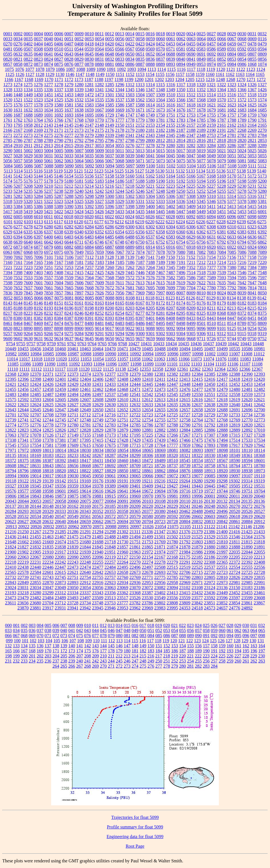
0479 (262, 44)
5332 (150, 201)
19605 (73, 491)
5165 (181, 176)
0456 (201, 44)
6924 (252, 247)
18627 (23, 466)
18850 (123, 471)
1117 (191, 69)
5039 (130, 156)
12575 (11, 400)
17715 (135, 445)
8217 (8, 313)
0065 (211, 39)
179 (119, 651)
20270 (235, 506)
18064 (135, 450)
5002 (28, 151)
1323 (232, 85)
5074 (171, 161)
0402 (28, 44)
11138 (121, 369)
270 (103, 666)
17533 (247, 440)
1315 (161, 85)
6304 (171, 227)
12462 (98, 389)
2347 (191, 135)
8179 (222, 303)
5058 (28, 161)
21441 (23, 537)
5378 (242, 201)
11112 (36, 369)
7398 (18, 273)
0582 (191, 49)
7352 (191, 267)
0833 (120, 59)
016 (135, 625)
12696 (247, 410)
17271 (197, 435)
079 (111, 636)
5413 (232, 206)
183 (151, 651)
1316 (171, 85)
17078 (36, 435)
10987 (73, 354)
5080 (232, 161)
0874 (49, 64)
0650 (130, 54)
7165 (38, 262)
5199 (252, 181)
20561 (85, 516)
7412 (69, 273)
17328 (260, 435)
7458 (150, 273)
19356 (61, 486)
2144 (59, 125)
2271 (8, 135)
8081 (69, 298)
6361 (191, 232)
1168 (29, 79)
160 (230, 646)
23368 (135, 593)
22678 (148, 572)
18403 (73, 461)
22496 (135, 567)
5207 (18, 186)
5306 (171, 196)
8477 (79, 323)
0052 (79, 39)
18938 (247, 471)
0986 (242, 64)
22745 (61, 577)
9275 (69, 334)
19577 (23, 491)
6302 (150, 227)
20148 (48, 506)
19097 (235, 476)
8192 (38, 308)
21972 (148, 552)
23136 (222, 588)
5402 (171, 206)
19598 (48, 491)
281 (191, 666)
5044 (161, 156)
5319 (18, 201)
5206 (8, 186)
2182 (161, 130)
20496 (222, 511)
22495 (123, 567)
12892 (247, 430)
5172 (252, 176)
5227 (211, 186)
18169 (36, 455)
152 (167, 646)
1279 (69, 85)
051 (151, 630)
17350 (36, 440)
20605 (222, 516)
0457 (211, 44)
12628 (85, 405)
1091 (111, 69)
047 (119, 630)
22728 (260, 572)
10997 (185, 354)
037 (40, 630)
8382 (38, 318)
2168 (28, 130)
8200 (110, 308)
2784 (262, 135)
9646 (100, 339)
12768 (222, 420)
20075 (85, 501)
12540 (123, 394)
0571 (170, 49)
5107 (222, 166)
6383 (242, 232)
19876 (85, 496)
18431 (98, 461)
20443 (172, 511)
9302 (161, 334)
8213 (232, 308)
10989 (98, 354)
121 (182, 641)
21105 (185, 527)
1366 (242, 90)
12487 (48, 394)
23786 (147, 603)
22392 (247, 562)
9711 (201, 339)
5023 (232, 151)
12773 (260, 420)
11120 (84, 369)
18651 (61, 466)
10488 (160, 349)
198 (8, 656)
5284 (38, 196)
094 (230, 636)
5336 (181, 201)
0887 (140, 64)
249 (151, 661)
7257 (89, 267)
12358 (157, 369)
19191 (123, 481)
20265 (222, 506)
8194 (59, 308)
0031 (252, 34)
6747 (109, 242)
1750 (161, 115)
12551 (210, 394)
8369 (232, 313)
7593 (222, 278)
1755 (211, 115)
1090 (101, 69)
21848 (110, 547)
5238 (59, 191)
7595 (242, 278)
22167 (160, 557)
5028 (18, 156)
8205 (150, 308)
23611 (11, 603)
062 (238, 630)
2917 (89, 146)
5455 (252, 212)
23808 (172, 603)
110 (96, 641)
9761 (62, 344)
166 (16, 651)
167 (24, 651)
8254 (120, 313)
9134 (242, 328)
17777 (172, 445)
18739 (185, 466)
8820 (8, 328)
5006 (69, 151)
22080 (48, 557)
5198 (242, 181)
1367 (252, 90)
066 (8, 636)
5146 (59, 176)
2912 (38, 146)
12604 (48, 400)
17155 (85, 435)
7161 (18, 262)
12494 (73, 394)
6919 (201, 247)
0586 (211, 49)
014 (119, 625)
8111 (140, 298)
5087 (38, 166)
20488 (197, 511)
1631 (18, 110)
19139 (48, 481)
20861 (235, 522)
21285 (61, 532)
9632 (49, 339)
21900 (11, 552)
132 (8, 646)
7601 (38, 283)
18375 (23, 461)
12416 (209, 379)
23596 (222, 598)
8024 (222, 293)
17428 (123, 440)
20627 (23, 522)
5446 (171, 212)
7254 (79, 267)
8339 (211, 313)
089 (191, 636)
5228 (221, 186)
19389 (110, 486)
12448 (185, 384)
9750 (252, 339)
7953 (110, 293)
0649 (120, 54)
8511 (222, 323)
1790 (252, 120)
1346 (140, 90)
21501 (160, 537)
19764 (260, 491)
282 (198, 666)
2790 (59, 140)
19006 (23, 476)
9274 (59, 334)
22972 (210, 582)
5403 (181, 206)
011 (95, 625)
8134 (232, 298)
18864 (172, 471)
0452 (161, 44)
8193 (49, 308)
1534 (89, 100)
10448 (258, 344)
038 (48, 630)
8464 (18, 323)
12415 (197, 379)
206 (72, 656)
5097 (130, 166)
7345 (171, 267)
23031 (23, 588)
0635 (28, 54)
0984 (232, 64)
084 (151, 636)
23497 (85, 598)
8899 (69, 328)
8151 (59, 303)
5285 (49, 196)
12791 (197, 425)
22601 (48, 572)
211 (111, 656)
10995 (160, 354)
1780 (150, 120)
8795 (252, 323)
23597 (235, 598)
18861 (148, 471)
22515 (172, 567)
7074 (140, 252)
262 (254, 661)
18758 (210, 466)
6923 (242, 247)
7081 (191, 252)
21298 (110, 532)
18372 (11, 461)
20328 (36, 511)
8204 (140, 308)
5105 (201, 166)
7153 (201, 257)
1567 (191, 100)
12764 (197, 420)
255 (198, 661)
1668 (110, 110)
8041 (252, 293)
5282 (18, 196)
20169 (85, 506)
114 (127, 641)
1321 (211, 85)
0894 (181, 64)
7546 (242, 273)
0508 (38, 49)
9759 (51, 344)
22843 (11, 582)
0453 (171, 44)
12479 (222, 389)
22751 (73, 577)
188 (191, 651)
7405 (49, 273)
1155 (160, 74)
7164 (28, 262)
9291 (100, 334)
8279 (150, 313)
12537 (110, 394)
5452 (232, 212)
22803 (197, 577)
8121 (160, 298)
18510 (172, 461)
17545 (11, 445)
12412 (172, 379)
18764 (235, 466)
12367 (257, 369)
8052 (8, 298)
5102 (171, 166)
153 (175, 646)
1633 (38, 110)
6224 (180, 222)
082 (135, 636)
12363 (207, 369)
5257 (232, 191)
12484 (23, 394)
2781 (232, 135)
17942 (260, 445)
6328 (262, 227)
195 (246, 651)
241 (88, 661)
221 (190, 656)
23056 (98, 588)
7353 (201, 267)
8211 (211, 308)
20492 (210, 511)
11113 (48, 369)
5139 (252, 171)
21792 (185, 542)
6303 (161, 227)
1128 (40, 74)
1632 (28, 110)
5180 (69, 181)
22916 (98, 582)
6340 (79, 232)
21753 (148, 542)
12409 (135, 379)
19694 (160, 491)
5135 (211, 171)
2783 (252, 135)
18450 (110, 461)
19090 (222, 476)
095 (238, 636)
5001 (18, 151)
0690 (191, 54)
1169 (39, 79)
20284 (11, 511)
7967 (130, 293)
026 (214, 625)
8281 (161, 313)
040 (64, 630)
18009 (36, 450)
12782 (98, 425)
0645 (89, 54)
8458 (262, 318)
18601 (260, 461)
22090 (73, 557)
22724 (235, 572)
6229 (231, 222)
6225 (191, 222)
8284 (171, 313)
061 (230, 630)
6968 (28, 252)
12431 (98, 384)
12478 (210, 389)
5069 (130, 161)
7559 (69, 278)
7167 (59, 262)
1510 (171, 95)
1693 (69, 115)
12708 (48, 415)
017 (143, 625)
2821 (252, 140)
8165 (120, 303)
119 (166, 641)
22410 (11, 567)
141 (80, 646)
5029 (28, 156)
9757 (31, 344)
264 (56, 666)
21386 (209, 532)
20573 (123, 516)
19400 (123, 486)
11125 (108, 369)
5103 (181, 166)
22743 (48, 577)
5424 (79, 212)
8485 (130, 323)
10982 (11, 354)
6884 (89, 247)
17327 (247, 435)
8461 (8, 323)
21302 (123, 532)
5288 (69, 196)
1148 (90, 74)
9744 (232, 339)
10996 (173, 354)
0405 (49, 44)
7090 (8, 257)
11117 (60, 369)
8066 (38, 298)
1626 (262, 105)
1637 (69, 110)
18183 (48, 455)
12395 (11, 379)
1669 (120, 110)
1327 (262, 85)
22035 (235, 552)
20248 (210, 506)
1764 (38, 120)
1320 (201, 85)
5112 (262, 166)
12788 (172, 425)
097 (254, 636)
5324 (69, 201)
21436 (11, 537)
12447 (172, 384)
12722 (135, 415)
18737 (172, 466)
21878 (185, 547)
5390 (69, 206)
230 (262, 656)
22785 (172, 577)
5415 (252, 206)
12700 (260, 410)
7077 (150, 252)
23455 (247, 593)
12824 (36, 430)
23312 (61, 593)
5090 (69, 166)
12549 (185, 394)
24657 (222, 608)
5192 (181, 181)
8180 (232, 303)
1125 (10, 74)
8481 (100, 323)
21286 (73, 532)
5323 (59, 201)
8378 (8, 318)
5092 (89, 166)
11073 (196, 359)
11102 (184, 364)
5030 (38, 156)
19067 (160, 476)
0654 (161, 54)
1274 (18, 85)
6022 (109, 217)
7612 (130, 283)
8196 (69, 308)
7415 (79, 273)
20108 (160, 501)
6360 (181, 232)
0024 (191, 34)
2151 (130, 125)
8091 (120, 298)
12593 (36, 400)
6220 (150, 222)
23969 (148, 608)
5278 (242, 191)
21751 (135, 542)
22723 (222, 572)
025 (206, 625)
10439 (221, 344)
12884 (185, 430)
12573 (260, 394)
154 (183, 646)
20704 (148, 522)
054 (175, 630)
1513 (201, 95)
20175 (98, 506)
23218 (23, 593)
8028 (232, 293)
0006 (59, 34)
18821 (73, 471)
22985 (247, 582)
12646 (48, 410)
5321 (38, 201)
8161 (79, 303)
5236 (38, 191)
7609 (100, 283)
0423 (140, 44)
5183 (100, 181)
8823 (18, 328)
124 (205, 641)
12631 (123, 405)
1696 (100, 115)
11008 (247, 354)
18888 (197, 471)
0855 (252, 59)
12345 (133, 369)
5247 (150, 191)
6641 (38, 242)
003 (32, 625)
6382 (232, 232)
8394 (120, 318)
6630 (201, 237)
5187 (130, 181)
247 (135, 661)
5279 (252, 191)
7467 (161, 273)
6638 (8, 242)
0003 (28, 34)
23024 (11, 588)
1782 (171, 120)
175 (88, 651)
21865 (148, 547)
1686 (8, 115)
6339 (69, 232)
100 (17, 641)
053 (167, 630)
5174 (8, 181)
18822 (85, 471)
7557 (49, 278)
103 (41, 641)
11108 (257, 364)
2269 (252, 130)
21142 (234, 527)
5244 (120, 191)
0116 (262, 39)
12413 (185, 379)
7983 (150, 293)
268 (88, 666)
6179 (109, 222)
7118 (99, 257)
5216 (109, 186)
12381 (160, 374)
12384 (197, 374)
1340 (89, 90)
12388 (235, 374)
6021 (99, 217)
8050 (262, 293)
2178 (120, 130)
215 (143, 656)
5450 (211, 212)
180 (127, 651)
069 (32, 636)
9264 (28, 334)
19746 (235, 491)
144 (103, 646)
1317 (181, 85)
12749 (98, 420)
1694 (79, 115)
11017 (24, 359)
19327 (11, 486)
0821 (18, 59)
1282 (100, 85)
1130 (60, 74)
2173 (79, 130)
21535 (222, 537)
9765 (102, 344)
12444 (135, 384)
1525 (59, 100)
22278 (160, 562)
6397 (38, 237)
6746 (99, 242)
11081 (233, 359)
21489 (123, 537)
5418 (18, 212)
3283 (201, 146)
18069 (160, 450)
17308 (222, 435)
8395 (130, 318)
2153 (150, 125)
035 (24, 630)
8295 (181, 313)
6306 (191, 227)
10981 (260, 349)
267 (80, 666)
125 (213, 641)
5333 (161, 201)
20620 (260, 516)
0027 (211, 34)
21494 (135, 537)
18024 (73, 450)
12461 (85, 389)
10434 (171, 344)
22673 (135, 572)
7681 (130, 288)
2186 (171, 130)
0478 (252, 44)
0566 (120, 49)
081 (127, 636)
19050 (98, 476)
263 (262, 661)
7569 (120, 278)
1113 (152, 69)
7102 (59, 257)
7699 (171, 288)
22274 (148, 562)
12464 (110, 389)
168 (32, 651)
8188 (18, 308)
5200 (262, 181)
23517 (123, 598)
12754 (148, 420)
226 (230, 656)
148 (135, 646)
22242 (61, 562)
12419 (247, 379)
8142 (262, 298)
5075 (181, 161)
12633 (148, 405)
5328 (110, 201)
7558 (59, 278)
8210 (201, 308)
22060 (11, 557)
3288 (252, 146)
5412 (221, 206)
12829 (98, 430)
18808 (36, 471)
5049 (211, 156)
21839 (73, 547)
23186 (260, 588)
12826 (61, 430)
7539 (222, 273)
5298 (89, 196)
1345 (130, 90)
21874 (172, 547)
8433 (191, 318)
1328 (8, 90)
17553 (23, 445)
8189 (28, 308)
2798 (130, 140)
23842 (197, 603)
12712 (85, 415)
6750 (140, 242)
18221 (61, 455)
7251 (49, 267)
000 (8, 625)
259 (230, 661)
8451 (252, 318)
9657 (140, 339)
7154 (211, 257)
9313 (232, 334)
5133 (191, 171)
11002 (210, 354)
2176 (110, 130)
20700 (135, 522)
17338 (11, 440)
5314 (232, 196)
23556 (172, 598)
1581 (69, 105)
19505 (235, 486)
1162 (230, 74)
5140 (262, 171)
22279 (172, 562)
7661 (49, 288)
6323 (252, 227)
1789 (242, 120)
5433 (120, 212)
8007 (181, 293)
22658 (123, 572)
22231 (36, 562)
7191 (181, 262)
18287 (110, 455)
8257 (130, 313)
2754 (222, 135)
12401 (61, 379)
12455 (11, 389)
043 (88, 630)
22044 (247, 552)
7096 (38, 257)
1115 (171, 69)
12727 (185, 415)
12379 (135, 374)
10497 (210, 349)
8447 (232, 318)
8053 (18, 298)
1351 (191, 90)
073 (64, 636)
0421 (120, 44)
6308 (211, 227)
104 (49, 641)
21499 (148, 537)
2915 (69, 146)
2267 (232, 130)
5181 (79, 181)
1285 (110, 85)
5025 (252, 151)
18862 (160, 471)
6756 (201, 242)
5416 (262, 206)
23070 (135, 588)
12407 (110, 379)
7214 (221, 262)
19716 (185, 491)
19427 (172, 486)
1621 (211, 105)
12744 (48, 420)
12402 (73, 379)
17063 (11, 435)
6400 (49, 237)
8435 (201, 318)
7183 (100, 262)
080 (119, 636)
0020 (181, 34)
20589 (160, 516)
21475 (73, 537)
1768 (79, 120)
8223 (28, 313)
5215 (99, 186)
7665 (69, 288)
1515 (221, 95)
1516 (232, 95)
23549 (160, 598)
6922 (232, 247)
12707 (36, 415)
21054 (161, 527)
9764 (92, 344)
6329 (8, 232)
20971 (98, 527)
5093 (100, 166)
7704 (191, 288)
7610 (110, 283)
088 (183, 636)
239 (72, 661)
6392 (262, 232)
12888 (222, 430)
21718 (110, 542)
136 (40, 646)
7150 (170, 257)
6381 (222, 232)
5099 (140, 166)
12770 (247, 420)
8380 (18, 318)
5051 (232, 156)
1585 (110, 105)
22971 (197, 582)
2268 (242, 130)
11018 (37, 359)
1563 (150, 100)
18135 (11, 455)
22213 (259, 557)
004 (40, 625)
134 (24, 646)
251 (167, 661)
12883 (172, 430)
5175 (18, 181)
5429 (110, 212)
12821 (260, 425)
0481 (8, 49)
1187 (89, 79)
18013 (48, 450)
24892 (247, 608)
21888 (235, 547)
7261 (120, 267)
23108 (197, 588)
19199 (135, 481)
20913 (11, 527)
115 (135, 641)
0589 (221, 49)
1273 (8, 85)
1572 (242, 100)
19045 (85, 476)
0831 (100, 59)
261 (246, 661)
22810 (222, 577)
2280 (100, 135)
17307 (210, 435)
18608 (11, 466)
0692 (211, 54)
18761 (222, 466)
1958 (28, 125)
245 (119, 661)
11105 (221, 364)
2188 (191, 130)
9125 (232, 328)
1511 (181, 95)
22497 (148, 567)
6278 (28, 227)
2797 (120, 140)
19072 (172, 476)
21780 (172, 542)
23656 (23, 603)
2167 (18, 130)
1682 (232, 110)
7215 (232, 262)
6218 (129, 222)
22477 (98, 567)
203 (48, 656)
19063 (123, 476)
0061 (171, 39)
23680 (35, 603)
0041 (59, 39)
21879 (197, 547)
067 (16, 636)
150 (151, 646)
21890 (247, 547)
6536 (140, 237)
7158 (252, 257)
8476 (69, 323)
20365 (135, 511)
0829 (79, 59)
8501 (201, 323)
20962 (74, 527)
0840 (181, 59)
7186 (130, 262)
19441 (185, 486)
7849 (38, 293)
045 (103, 630)
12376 (98, 374)
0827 (59, 59)
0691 (201, 54)
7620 (191, 283)
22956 (160, 582)
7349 (181, 267)
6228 (221, 222)
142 (88, 646)
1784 (191, 120)
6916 (171, 247)
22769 (135, 577)
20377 (148, 511)
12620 (247, 400)
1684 (252, 110)
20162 (73, 506)
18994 (11, 476)
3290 (8, 151)
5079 (222, 161)
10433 (159, 344)
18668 (85, 466)
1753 (191, 115)
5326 (89, 201)
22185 (197, 557)
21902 (23, 552)
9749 (242, 339)
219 (174, 656)
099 (9, 641)
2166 (8, 130)
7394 (8, 273)
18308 (160, 455)
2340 (120, 135)
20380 (160, 511)
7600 (28, 283)
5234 (18, 191)
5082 (252, 161)
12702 (23, 415)
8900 (79, 328)
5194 (201, 181)
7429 (120, 273)
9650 (110, 339)
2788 (38, 140)
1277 (49, 85)
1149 (100, 74)
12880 (135, 430)
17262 (160, 435)
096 (246, 636)
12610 (123, 400)
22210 (247, 557)
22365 (222, 562)
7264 (150, 267)
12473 (160, 389)
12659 (210, 410)
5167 (201, 176)
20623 (11, 522)
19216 (160, 481)
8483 (120, 323)
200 (24, 656)
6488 (130, 237)
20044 (23, 501)
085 (159, 636)
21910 (48, 552)
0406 (59, 44)
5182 (89, 181)
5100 (150, 166)
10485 (148, 349)
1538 (130, 100)
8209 (191, 308)
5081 (242, 161)
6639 (18, 242)
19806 (11, 496)
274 (135, 666)
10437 (209, 344)
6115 (48, 222)
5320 (28, 201)
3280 (170, 146)
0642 (59, 54)
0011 (99, 34)
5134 (201, 171)
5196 (222, 181)
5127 (140, 171)
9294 (120, 334)
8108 (130, 298)
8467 (28, 323)
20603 (210, 516)
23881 (36, 608)
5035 (89, 156)
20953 (61, 527)
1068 (252, 64)
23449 (222, 593)
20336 (73, 511)
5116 (38, 171)
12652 (123, 410)
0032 (262, 34)
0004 (38, 34)
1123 (251, 69)
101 (25, 641)
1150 (110, 74)
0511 (69, 49)
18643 (48, 466)
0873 (38, 64)
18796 (23, 471)
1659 (89, 110)
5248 (161, 191)
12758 (185, 420)
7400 (28, 273)
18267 (98, 455)
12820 (247, 425)
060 (222, 630)
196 (254, 651)
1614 (150, 105)
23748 (98, 603)
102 (33, 641)
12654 (148, 410)
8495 (161, 323)
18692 (110, 466)
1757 (232, 115)
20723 (160, 522)
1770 (100, 120)
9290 (89, 334)
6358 (161, 232)
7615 (160, 283)
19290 (209, 481)
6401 (59, 237)
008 (72, 625)
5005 (59, 151)
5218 (130, 186)
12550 (197, 394)
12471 (135, 389)
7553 (28, 278)
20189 (123, 506)
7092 (18, 257)
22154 (147, 557)
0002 (18, 34)
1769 (89, 120)
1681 (222, 110)
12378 (123, 374)
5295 (79, 196)
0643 (69, 54)
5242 (100, 191)
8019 (211, 293)
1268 (231, 79)
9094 (181, 328)
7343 (161, 267)
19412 (160, 486)
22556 (260, 567)
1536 (110, 100)
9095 (191, 328)
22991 (260, 582)
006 (56, 625)
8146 (38, 303)
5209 (38, 186)
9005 (89, 328)
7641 (232, 283)
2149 (110, 125)
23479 (23, 598)
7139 (130, 257)
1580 (59, 105)
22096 (98, 557)
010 (88, 625)
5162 (150, 176)
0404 (38, 44)
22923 (110, 582)
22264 (123, 562)
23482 (36, 598)
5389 (59, 206)
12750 (110, 420)
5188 (140, 181)
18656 (73, 466)
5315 (242, 196)
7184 (110, 262)
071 (48, 636)
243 (103, 661)
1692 (59, 115)
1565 (171, 100)
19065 (135, 476)
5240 (79, 191)
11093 (87, 364)
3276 (130, 146)
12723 (147, 415)
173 (72, 651)
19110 (259, 476)
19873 (61, 496)
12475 (172, 389)
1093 (131, 69)
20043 (11, 501)
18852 (135, 471)
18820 (61, 471)
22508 (160, 567)
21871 (160, 547)
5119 (58, 171)
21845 (98, 547)
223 (206, 656)
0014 (130, 34)
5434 (130, 212)
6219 (140, 222)
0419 (100, 44)
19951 (123, 496)
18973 (260, 471)
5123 (99, 171)
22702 (172, 572)
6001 (262, 212)
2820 (242, 140)
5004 (49, 151)
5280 (262, 191)
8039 (242, 293)
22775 (160, 577)
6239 (241, 222)
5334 (171, 201)
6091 (181, 217)
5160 (130, 176)
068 (24, 636)
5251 (191, 191)
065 (262, 630)
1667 (100, 110)
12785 (135, 425)
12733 (234, 415)
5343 (191, 201)
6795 (252, 242)
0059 (150, 39)
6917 (181, 247)
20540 (48, 516)
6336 (38, 232)
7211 (191, 262)
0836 (150, 59)
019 (159, 625)
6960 (262, 247)
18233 (73, 455)
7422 (89, 273)
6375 (211, 232)
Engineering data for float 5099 (135, 837)
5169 (222, 176)
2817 (211, 140)
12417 (222, 379)
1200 (139, 79)
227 (238, 656)
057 (198, 630)
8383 (49, 318)
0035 (28, 39)
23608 (260, 598)
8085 (89, 298)
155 (191, 646)
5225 (191, 186)
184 (159, 651)
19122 (23, 481)
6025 (140, 217)
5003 (38, 151)
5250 (181, 191)
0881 (110, 64)
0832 (110, 59)
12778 (48, 425)
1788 (232, 120)
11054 (98, 359)
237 (56, 661)
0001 (8, 34)
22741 (36, 577)
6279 (38, 227)
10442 (234, 344)
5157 (100, 176)
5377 (232, 201)
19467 (222, 486)
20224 (160, 506)
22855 (36, 582)
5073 (161, 161)
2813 (171, 140)
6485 (110, 237)
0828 (69, 59)
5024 (242, 151)
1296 (120, 85)
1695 (89, 115)
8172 (161, 303)
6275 (262, 222)
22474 (85, 567)
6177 (99, 222)
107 (73, 641)
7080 (181, 252)
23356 (110, 593)
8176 (201, 303)
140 (72, 646)
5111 (252, 166)
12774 (11, 425)
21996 (210, 552)
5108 (232, 166)
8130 (221, 298)
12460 (73, 389)
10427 (134, 344)
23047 (48, 588)
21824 (11, 547)
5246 (140, 191)
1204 (180, 79)
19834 (23, 496)
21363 (172, 532)
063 (246, 630)
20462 (185, 511)
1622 (222, 105)
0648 (110, 54)
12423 (23, 384)
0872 (28, 64)
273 (127, 666)
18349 (235, 455)
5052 (242, 156)
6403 (69, 237)
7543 (232, 273)
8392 (100, 318)
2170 (49, 130)
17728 (148, 445)
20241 (185, 506)
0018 (160, 34)
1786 (211, 120)
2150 (120, 125)
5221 (150, 186)
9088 (150, 328)
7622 (201, 283)
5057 (18, 161)
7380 (232, 267)
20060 (73, 501)
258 (222, 661)
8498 (181, 323)
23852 (222, 603)
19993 (185, 496)
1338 (69, 90)
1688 (28, 115)
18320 (172, 455)
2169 (38, 130)
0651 (140, 54)
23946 (110, 608)
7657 (28, 288)
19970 (148, 496)
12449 (197, 384)
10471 (123, 349)
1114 (162, 69)
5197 (232, 181)
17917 (235, 445)
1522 (28, 100)
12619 (234, 400)
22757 (110, 577)
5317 (262, 196)
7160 (8, 262)
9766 (113, 344)
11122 (96, 369)
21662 (23, 542)
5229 (232, 186)
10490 (172, 349)
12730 (222, 415)
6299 (120, 227)
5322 (49, 201)
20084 (110, 501)
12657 (185, 410)
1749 (150, 115)
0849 (201, 59)
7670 (100, 288)
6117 (59, 222)
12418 (234, 379)
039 (56, 630)
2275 (49, 135)
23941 (73, 608)
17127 (61, 435)
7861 (69, 293)
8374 (252, 313)
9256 (262, 328)
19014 (36, 476)
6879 (49, 247)
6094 (211, 217)
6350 (89, 232)
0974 (211, 64)
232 (16, 661)
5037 (110, 156)
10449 (11, 349)
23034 (36, 588)
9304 (181, 334)
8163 (100, 303)
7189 (161, 262)
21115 (197, 527)
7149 (160, 257)
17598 (61, 445)
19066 (148, 476)
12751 (123, 420)
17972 (23, 450)
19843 (36, 496)
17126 (48, 435)
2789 (49, 140)
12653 (135, 410)
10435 (184, 344)
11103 (197, 364)
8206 (161, 308)
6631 (211, 237)
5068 (120, 161)
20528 (11, 516)
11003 (222, 354)
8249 (89, 313)
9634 (59, 339)
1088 (81, 69)
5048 (201, 156)
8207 (171, 308)
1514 (211, 95)
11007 (235, 354)
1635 (59, 110)
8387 (69, 318)
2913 (48, 146)
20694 (123, 522)
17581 (48, 445)
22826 (235, 577)
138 (56, 646)
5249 (171, 191)
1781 (161, 120)
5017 (181, 151)
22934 (123, 582)
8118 (150, 298)
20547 (61, 516)
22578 (23, 572)
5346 (211, 201)
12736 (259, 415)
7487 (171, 273)
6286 (110, 227)
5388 (49, 206)
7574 (140, 278)
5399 (140, 206)
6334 (18, 232)
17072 (23, 435)
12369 (23, 374)
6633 (232, 237)
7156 (232, 257)
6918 (191, 247)
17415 (98, 440)
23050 (73, 588)
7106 (69, 257)
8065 (28, 298)
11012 (259, 354)
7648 (262, 283)
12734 (247, 415)
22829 (247, 577)
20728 (172, 522)
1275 (28, 85)
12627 (73, 405)
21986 (197, 552)
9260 (18, 334)
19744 (222, 491)
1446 (8, 95)
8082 (79, 298)
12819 (235, 425)
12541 (135, 394)
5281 (8, 196)
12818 (222, 425)
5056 (8, 161)
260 (238, 661)
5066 (100, 161)
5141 (8, 176)
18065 (148, 450)
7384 (252, 267)
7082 (201, 252)
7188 (150, 262)
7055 (89, 252)
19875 (73, 496)
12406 (98, 379)
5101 (161, 166)
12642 (260, 405)
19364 (85, 486)
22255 (98, 562)
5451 (222, 212)
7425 (100, 273)
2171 (59, 130)
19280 (197, 481)
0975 (222, 64)
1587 (130, 105)
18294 (123, 455)
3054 (109, 146)
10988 (86, 354)
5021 (221, 151)
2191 (222, 130)
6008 (28, 217)
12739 (11, 420)
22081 (61, 557)
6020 (89, 217)
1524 (49, 100)
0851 (211, 59)
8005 (171, 293)
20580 (148, 516)
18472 (148, 461)
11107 (245, 364)
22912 (85, 582)
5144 (38, 176)
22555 (247, 567)
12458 (48, 389)
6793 (232, 242)
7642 (242, 283)
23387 (148, 593)
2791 (69, 140)
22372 (235, 562)
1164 (250, 74)
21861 (135, 547)
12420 (259, 379)
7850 (49, 293)
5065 (89, 161)
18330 (210, 455)
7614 (150, 283)
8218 (18, 313)
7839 (18, 293)
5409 (191, 206)
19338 (23, 486)
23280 (36, 593)
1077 (30, 69)
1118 (201, 69)
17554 (36, 445)
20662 (98, 522)
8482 (110, 323)
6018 (69, 217)
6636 (252, 237)
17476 (210, 440)
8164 (110, 303)
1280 (79, 85)
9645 (89, 339)
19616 (98, 491)
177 (103, 651)
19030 (73, 476)
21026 (148, 527)
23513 (110, 598)
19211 (147, 481)
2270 (262, 130)
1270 (241, 79)
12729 (209, 415)
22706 (185, 572)
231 (8, 661)
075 (80, 636)
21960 (123, 552)
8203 (130, 308)
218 (167, 656)
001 (16, 625)
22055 (260, 552)
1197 (109, 79)
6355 (130, 232)
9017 (110, 328)
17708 (123, 445)
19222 (172, 481)
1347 (150, 90)
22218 (11, 562)
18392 (61, 461)
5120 (68, 171)
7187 (140, 262)
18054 (123, 450)
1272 (261, 79)
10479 (135, 349)
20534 (36, 516)
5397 (120, 206)
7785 (222, 288)
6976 (69, 252)
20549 (73, 516)
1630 (8, 110)
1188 (99, 79)
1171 (59, 79)
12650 (98, 410)
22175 (185, 557)
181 (135, 651)
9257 (8, 334)
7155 (221, 257)
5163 (161, 176)
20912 (260, 522)
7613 (140, 283)
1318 (191, 85)
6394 (18, 237)
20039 (247, 496)
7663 (59, 288)
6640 (28, 242)
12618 (222, 400)
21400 (222, 532)
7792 (232, 288)
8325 (201, 313)
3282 (191, 146)
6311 (242, 227)
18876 (185, 471)
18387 (48, 461)
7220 (262, 262)
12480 (235, 389)
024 (198, 625)
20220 (148, 506)
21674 (61, 542)
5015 (160, 151)
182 (143, 651)
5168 (211, 176)
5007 (79, 151)
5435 (140, 212)
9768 (123, 344)
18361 (247, 455)
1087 (70, 69)
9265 (38, 334)
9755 (21, 344)
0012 (109, 34)
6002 (8, 217)
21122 (210, 527)
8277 (140, 313)
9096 (201, 328)
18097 (210, 450)
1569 (211, 100)
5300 (110, 196)
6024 (130, 217)
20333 (61, 511)
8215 (252, 308)
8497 (171, 323)
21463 (48, 537)
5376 (222, 201)
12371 (48, 374)
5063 (69, 161)
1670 (130, 110)
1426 (262, 90)
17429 (135, 440)
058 (206, 630)
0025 (201, 34)
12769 (235, 420)
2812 (161, 140)
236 (48, 661)
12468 (123, 389)
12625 (48, 405)
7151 (181, 257)
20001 (210, 496)
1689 (38, 115)
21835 (48, 547)
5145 (49, 176)
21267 (36, 532)
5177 (38, 181)
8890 (28, 328)
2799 (140, 140)
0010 (89, 34)
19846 (48, 496)
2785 (8, 140)
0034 (18, 39)
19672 (148, 491)
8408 (171, 318)
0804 (232, 54)
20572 (110, 516)
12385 (210, 374)
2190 (211, 130)
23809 (185, 603)
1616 (171, 105)
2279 (89, 135)
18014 (61, 450)
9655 (130, 339)
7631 (211, 283)
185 (167, 651)
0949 (191, 64)
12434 (123, 384)
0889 (161, 64)
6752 (160, 242)
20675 (110, 522)
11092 (74, 364)
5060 (38, 161)
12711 (73, 415)
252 (175, 661)
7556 (38, 278)
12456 (23, 389)
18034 (98, 450)
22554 (235, 567)
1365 (232, 90)
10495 (197, 349)
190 (206, 651)
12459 (61, 389)
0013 (120, 34)
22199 (222, 557)
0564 (99, 49)
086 (167, 636)
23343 (98, 593)
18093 (197, 450)
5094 (110, 166)
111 (104, 641)
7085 (232, 252)
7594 (232, 278)
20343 (85, 511)
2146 (79, 125)
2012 (38, 125)
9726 (211, 339)
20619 (247, 516)
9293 (110, 334)
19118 (11, 481)
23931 (61, 608)
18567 (222, 461)
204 (56, 656)
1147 (80, 74)
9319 (262, 334)
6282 (69, 227)
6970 (38, 252)
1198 (119, 79)
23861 (247, 603)
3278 (150, 146)
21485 (98, 537)
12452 (235, 384)
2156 (181, 125)
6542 (161, 237)
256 (206, 661)
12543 (160, 394)
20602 (197, 516)
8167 (140, 303)
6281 (59, 227)
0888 (150, 64)
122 (189, 641)
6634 (242, 237)
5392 (89, 206)
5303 (140, 196)
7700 (181, 288)
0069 (252, 39)
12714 (98, 415)
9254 (252, 328)
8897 (49, 328)
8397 (140, 318)
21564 (247, 537)
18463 (135, 461)
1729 (110, 115)
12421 (11, 384)
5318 (8, 201)
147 (127, 646)
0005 (49, 34)
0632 (18, 54)
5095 (120, 166)
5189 (150, 181)
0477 (242, 44)
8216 (262, 308)
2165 (262, 125)
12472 (148, 389)
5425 (89, 212)
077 (96, 636)
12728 (197, 415)
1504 (140, 95)
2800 (150, 140)
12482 (260, 389)
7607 (89, 283)
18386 (36, 461)
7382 (242, 267)
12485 (36, 394)
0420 (110, 44)
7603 (49, 283)
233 (24, 661)
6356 (140, 232)
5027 (8, 156)
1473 (100, 95)
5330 (130, 201)
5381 (262, 201)
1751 (171, 115)
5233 (8, 191)
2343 (150, 135)
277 (159, 666)
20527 (260, 511)
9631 (38, 339)
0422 (130, 44)
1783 (181, 120)
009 (80, 625)
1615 (161, 105)
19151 (73, 481)
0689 (181, 54)
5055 (262, 156)
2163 (242, 125)
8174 (181, 303)
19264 (185, 481)
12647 (61, 410)
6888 (120, 247)
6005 (18, 217)
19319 (259, 481)
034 (16, 630)
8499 (191, 323)
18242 (85, 455)
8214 (242, 308)
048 (127, 630)
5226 (201, 186)
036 (32, 630)
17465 (172, 440)
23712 (60, 603)
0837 (161, 59)
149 (143, 646)
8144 (18, 303)
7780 (211, 288)
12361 (182, 369)
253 (183, 661)
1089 (91, 69)
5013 (140, 151)
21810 (222, 542)
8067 (49, 298)
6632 (222, 237)
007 (64, 625)
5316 (252, 196)
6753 (170, 242)
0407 (69, 44)
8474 (59, 323)
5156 (89, 176)
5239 (69, 191)
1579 (49, 105)
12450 (210, 384)
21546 (235, 537)
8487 (150, 323)
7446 (140, 273)
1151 (120, 74)
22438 (23, 567)
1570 (222, 100)
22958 (172, 582)
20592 (172, 516)
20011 (235, 496)
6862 (262, 242)
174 (80, 651)
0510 (59, 49)
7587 (201, 278)
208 (88, 656)
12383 (185, 374)
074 (72, 636)
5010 (110, 151)
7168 (69, 262)
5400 (150, 206)
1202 (159, 79)
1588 (140, 105)
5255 (222, 191)
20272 (247, 506)
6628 (181, 237)
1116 (181, 69)
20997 (136, 527)
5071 (140, 161)
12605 (61, 400)
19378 (98, 486)
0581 (181, 49)
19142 (61, 481)
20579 (135, 516)
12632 (135, 405)
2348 (201, 135)
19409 (148, 486)
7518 (201, 273)
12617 (209, 400)
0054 (100, 39)
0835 (140, 59)
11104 (209, 364)
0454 (181, 44)
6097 (242, 217)
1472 (89, 95)
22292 (197, 562)
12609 (110, 400)
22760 (123, 577)
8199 (100, 308)
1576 (18, 105)
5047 (191, 156)
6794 (242, 242)
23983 (160, 608)
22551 (222, 567)
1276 (38, 85)
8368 (222, 313)
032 (262, 625)
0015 (140, 34)
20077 (98, 501)
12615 (185, 400)
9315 (242, 334)
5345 (201, 201)
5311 (222, 196)
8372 (242, 313)
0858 (18, 64)
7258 (100, 267)
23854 (234, 603)
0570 (160, 49)
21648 (11, 542)
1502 (120, 95)
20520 (235, 511)
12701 (11, 415)
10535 (235, 349)
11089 (37, 364)
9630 (28, 339)
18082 (185, 450)
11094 (99, 364)
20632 (48, 522)
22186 (209, 557)
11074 (209, 359)
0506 (18, 49)
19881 (98, 496)
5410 (201, 206)
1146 (70, 74)
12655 (160, 410)
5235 (28, 191)
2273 (28, 135)
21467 (61, 537)
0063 (191, 39)
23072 (148, 588)
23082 (160, 588)
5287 (59, 196)
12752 (135, 420)
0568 (140, 49)
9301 (150, 334)
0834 (130, 59)
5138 (241, 171)
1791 (262, 120)
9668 (191, 339)
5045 (171, 156)
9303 (171, 334)
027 (222, 625)
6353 (110, 232)
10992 (135, 354)
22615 (61, 572)
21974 (160, 552)
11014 (12, 359)
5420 (38, 212)
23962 (135, 608)
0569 (150, 49)
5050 (222, 156)
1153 (140, 74)
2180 (140, 130)
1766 (59, 120)
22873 (61, 582)
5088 (49, 166)
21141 (222, 527)
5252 (201, 191)
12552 (222, 394)
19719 (197, 491)
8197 (79, 308)
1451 (49, 95)
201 (32, 656)
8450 (242, 318)
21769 (160, 542)
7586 (191, 278)
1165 (260, 74)
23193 (11, 593)
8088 (110, 298)
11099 (148, 364)
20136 (259, 501)
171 (56, 651)
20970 (86, 527)
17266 (172, 435)
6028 (170, 217)
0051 (69, 39)
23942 (85, 608)
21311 (135, 532)
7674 (120, 288)
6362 (201, 232)
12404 (85, 379)
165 (8, 651)
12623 (23, 405)
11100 (160, 364)
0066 (222, 39)
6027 (160, 217)
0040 (49, 39)
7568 (110, 278)
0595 (8, 54)
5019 (201, 151)
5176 (28, 181)
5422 (59, 212)
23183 (247, 588)
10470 (110, 349)
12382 (172, 374)
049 (135, 630)
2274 (38, 135)
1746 (120, 115)
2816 (201, 140)
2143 (49, 125)
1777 (120, 120)
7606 (79, 283)
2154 (161, 125)
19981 (172, 496)
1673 (161, 110)
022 (182, 625)
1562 (140, 100)
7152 (191, 257)
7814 (252, 288)
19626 (110, 491)
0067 (232, 39)
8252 (100, 313)
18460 (123, 461)
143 (96, 646)
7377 (211, 267)
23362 (123, 593)
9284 (79, 334)
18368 (260, 455)
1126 (20, 74)
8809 (262, 323)
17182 (123, 435)
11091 (62, 364)
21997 (222, 552)
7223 (28, 267)
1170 (49, 79)
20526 (247, 511)
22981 (235, 582)
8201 (120, 308)
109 (88, 641)
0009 (79, 34)
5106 (211, 166)
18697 (123, 466)
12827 (73, 430)
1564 (161, 100)
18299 (135, 455)
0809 (262, 54)
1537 (120, 100)
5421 (49, 212)
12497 (98, 394)
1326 (252, 85)
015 (127, 625)
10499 (222, 349)
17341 (23, 440)
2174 (89, 130)
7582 (171, 278)
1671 (140, 110)
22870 (48, 582)
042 (80, 630)
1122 (241, 69)
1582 (79, 105)
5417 (8, 212)
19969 (135, 496)
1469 (79, 95)
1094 (142, 69)
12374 (85, 374)
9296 (130, 334)
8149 (49, 303)
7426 (110, 273)
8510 (211, 323)
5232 (262, 186)
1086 (60, 69)
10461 (73, 349)
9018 (120, 328)
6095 (221, 217)
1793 (8, 125)
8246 (79, 313)
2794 (89, 140)
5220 (140, 186)
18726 (160, 466)
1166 (9, 79)
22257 (110, 562)
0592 (242, 49)
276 (151, 666)
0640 (38, 54)
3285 (221, 146)
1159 (200, 74)
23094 (172, 588)
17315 (235, 435)
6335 (28, 232)
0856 (262, 59)
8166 (130, 303)
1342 (110, 90)
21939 (85, 552)
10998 (198, 354)
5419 (28, 212)
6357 (150, 232)
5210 (49, 186)
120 (174, 641)
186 (175, 651)
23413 (172, 593)
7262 (130, 267)
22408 (260, 562)
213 (127, 656)
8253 (110, 313)
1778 (130, 120)
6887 (110, 247)
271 (111, 666)
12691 (235, 410)
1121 (231, 69)
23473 (11, 598)
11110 (13, 369)
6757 (211, 242)
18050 (110, 450)
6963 (8, 252)
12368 (11, 374)
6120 (79, 222)
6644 (69, 242)
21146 (246, 527)
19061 (110, 476)
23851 (209, 603)
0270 (8, 44)
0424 (150, 44)
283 (206, 666)
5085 (18, 166)
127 (229, 641)
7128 (109, 257)
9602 (18, 339)
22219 (23, 562)
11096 (111, 364)
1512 (191, 95)
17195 (135, 435)
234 (32, 661)
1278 (59, 85)
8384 (59, 318)
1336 (49, 90)
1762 (18, 120)
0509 (49, 49)
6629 (191, 237)
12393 (260, 374)
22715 (197, 572)
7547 (252, 273)
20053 (36, 501)
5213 (79, 186)
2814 (181, 140)
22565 (11, 572)
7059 (100, 252)
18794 (11, 471)
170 (48, 651)
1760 (262, 115)
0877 (79, 64)
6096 (232, 217)
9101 (222, 328)
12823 (23, 430)
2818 (222, 140)
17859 (185, 445)
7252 (59, 267)
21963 (135, 552)
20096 (135, 501)
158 (214, 646)
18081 (172, 450)
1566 (181, 100)
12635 (172, 405)
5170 (232, 176)
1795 (18, 125)
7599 (18, 283)
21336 (147, 532)
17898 (222, 445)
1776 (110, 120)
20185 (110, 506)
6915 (161, 247)
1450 (38, 95)
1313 (140, 85)
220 (182, 656)
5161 (140, 176)
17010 (260, 430)
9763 (82, 344)
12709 (61, 415)
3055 (120, 146)
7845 (28, 293)
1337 (59, 90)
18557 (210, 461)
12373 (73, 374)
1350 (181, 90)
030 (246, 625)
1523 (38, 100)
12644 (23, 410)
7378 (222, 267)
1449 (28, 95)
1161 (220, 74)
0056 (120, 39)
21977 (172, 552)
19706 (172, 491)
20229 (172, 506)
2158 (201, 125)
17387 (73, 440)
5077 (201, 161)
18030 (85, 450)
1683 (242, 110)
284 (214, 666)
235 (40, 661)
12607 (85, 400)
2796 (110, 140)
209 (96, 656)
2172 (69, 130)
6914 (150, 247)
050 (143, 630)
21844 (85, 547)
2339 (110, 135)
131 (261, 641)
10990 (111, 354)
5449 (201, 212)
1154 (150, 74)
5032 (59, 156)
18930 (235, 471)
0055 (110, 39)
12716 (110, 415)
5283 (28, 196)
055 (183, 630)
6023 (120, 217)
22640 (85, 572)
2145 (69, 125)
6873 (18, 247)
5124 (109, 171)
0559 (89, 49)
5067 (110, 161)
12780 (73, 425)
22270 (135, 562)
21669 (48, 542)
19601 (61, 491)
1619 (201, 105)
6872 (8, 247)
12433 (110, 384)
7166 (49, 262)
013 (111, 625)
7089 (262, 252)
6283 (79, 227)
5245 (130, 191)
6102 (18, 222)
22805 (210, 577)
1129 (50, 74)
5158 (110, 176)
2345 (171, 135)
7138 (120, 257)
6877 (38, 247)
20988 (111, 527)
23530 (148, 598)
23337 (85, 593)
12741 (23, 420)
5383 (8, 206)
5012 (130, 151)
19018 (61, 476)
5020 (211, 151)
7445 (130, 273)
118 (158, 641)
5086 (28, 166)
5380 (252, 201)
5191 (171, 181)
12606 (73, 400)
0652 (150, 54)
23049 (61, 588)
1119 (211, 69)
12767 (210, 420)
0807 (252, 54)
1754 (201, 115)
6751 (150, 242)
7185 (120, 262)
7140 (140, 257)
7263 (140, 267)
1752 (181, 115)
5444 (150, 212)
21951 (110, 552)
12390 (247, 374)
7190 (171, 262)
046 (111, 630)
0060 (161, 39)
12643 (11, 410)
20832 (197, 522)
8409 (181, 318)
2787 (28, 140)
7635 (221, 283)
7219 (252, 262)
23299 (48, 593)
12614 (172, 400)
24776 (235, 608)
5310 (211, 196)
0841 (191, 59)
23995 (172, 608)
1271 (251, 79)
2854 (8, 146)
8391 (89, 318)
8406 (161, 318)
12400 (48, 379)
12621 (259, 400)
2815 (191, 140)
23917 (48, 608)
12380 (148, 374)
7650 (8, 288)
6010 (38, 217)
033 (8, 630)
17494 (222, 440)
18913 (210, 471)
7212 (201, 262)
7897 (79, 293)
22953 (148, 582)
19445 (210, 486)
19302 (234, 481)
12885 (197, 430)
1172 (69, 79)
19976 (160, 496)
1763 (28, 120)
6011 (48, 217)
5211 (59, 186)
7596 (252, 278)
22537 (210, 567)
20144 (36, 506)
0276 (18, 44)
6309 (222, 227)
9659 (150, 339)
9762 (72, 344)
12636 (185, 405)
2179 (130, 130)
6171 (89, 222)
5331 (140, 201)
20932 (49, 527)
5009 (100, 151)
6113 (39, 222)
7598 (8, 283)
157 (206, 646)
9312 (221, 334)
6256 (252, 222)
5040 (140, 156)
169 (40, 651)
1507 (150, 95)
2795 (100, 140)
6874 (28, 247)
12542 (148, 394)
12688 (222, 410)
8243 (69, 313)
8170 (150, 303)
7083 (211, 252)
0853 (232, 59)
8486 (140, 323)
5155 (79, 176)
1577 (28, 105)
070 (40, 636)
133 (16, 646)
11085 (13, 364)
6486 (120, 237)
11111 (25, 369)
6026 (150, 217)
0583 (201, 49)
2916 (79, 146)
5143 (28, 176)
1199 (129, 79)
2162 (232, 125)
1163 (240, 74)
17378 (48, 440)
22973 (222, 582)
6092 (191, 217)
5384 (18, 206)
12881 (148, 430)
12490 (61, 394)
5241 (89, 191)
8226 (38, 313)
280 (183, 666)
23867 (259, 603)
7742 (201, 288)
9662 (171, 339)
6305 (181, 227)
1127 (30, 74)
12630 (110, 405)
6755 (191, 242)
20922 (24, 527)
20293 (23, 511)
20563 (98, 516)
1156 (170, 74)
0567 (130, 49)
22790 (185, 577)
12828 (85, 430)
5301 (120, 196)
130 (253, 641)
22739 (23, 577)
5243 (110, 191)
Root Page (135, 846)
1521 (18, 100)
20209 (135, 506)
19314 (247, 481)
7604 (59, 283)
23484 (48, 598)
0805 (242, 54)
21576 (260, 537)
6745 (89, 242)
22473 (73, 567)
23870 (23, 608)
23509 (98, 598)
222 (198, 656)
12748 (85, 420)
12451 (222, 384)
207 (80, 656)
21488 (110, 537)
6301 (140, 227)
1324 (242, 85)
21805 (210, 542)
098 (262, 636)
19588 (36, 491)
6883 (79, 247)
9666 (181, 339)
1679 (211, 110)
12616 (197, 400)
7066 (110, 252)
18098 (222, 450)
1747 (130, 115)
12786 (148, 425)
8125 (181, 298)
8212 (221, 308)
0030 (242, 34)
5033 (69, 156)
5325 (79, 201)
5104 (191, 166)
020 (167, 625)
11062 (147, 359)
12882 (160, 430)
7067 (120, 252)
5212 (69, 186)
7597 (262, 278)
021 (174, 625)
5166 (191, 176)
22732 (11, 577)
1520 (8, 100)
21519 (185, 537)
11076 (221, 359)
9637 (69, 339)
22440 (36, 567)
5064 (79, 161)
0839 (171, 59)
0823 (38, 59)
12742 (36, 420)
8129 (211, 298)
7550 (8, 278)
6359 (171, 232)
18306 (148, 455)
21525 (197, 537)
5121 (79, 171)
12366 (245, 369)
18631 (36, 466)
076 (88, 636)
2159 (211, 125)
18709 (135, 466)
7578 (161, 278)
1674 (171, 110)
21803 (197, 542)
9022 (130, 328)
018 (151, 625)
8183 (252, 303)
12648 (73, 410)
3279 (160, 146)
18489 (160, 461)
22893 (73, 582)
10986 (61, 354)
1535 (100, 100)
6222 (160, 222)
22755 (98, 577)
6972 (49, 252)
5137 (231, 171)
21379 (197, 532)
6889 (130, 247)
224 (214, 656)
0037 (38, 39)
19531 (260, 486)
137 (48, 646)
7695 (150, 288)
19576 (11, 491)
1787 (222, 120)
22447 (61, 567)
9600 (8, 339)
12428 (61, 384)
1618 (191, 105)
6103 (29, 222)
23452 (235, 593)
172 (64, 651)
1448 (18, 95)
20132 (222, 501)
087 (175, 636)
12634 (160, 405)
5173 (262, 176)
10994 (148, 354)
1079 (50, 69)
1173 (79, 79)
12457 (36, 389)
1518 (252, 95)
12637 (197, 405)
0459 (232, 44)
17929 (247, 445)
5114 (18, 171)
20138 (23, 506)
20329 (48, 511)
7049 (79, 252)
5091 (79, 166)
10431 (146, 344)
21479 (85, 537)
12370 (36, 374)
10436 (196, 344)
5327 (100, 201)
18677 (98, 466)
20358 (123, 511)
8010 (201, 293)
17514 (235, 440)
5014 (150, 151)
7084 (222, 252)
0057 (130, 39)
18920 (222, 471)
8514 (232, 323)
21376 (185, 532)
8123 (170, 298)
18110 (247, 450)
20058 (61, 501)
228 (246, 656)
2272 (18, 135)
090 (198, 636)
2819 (232, 140)
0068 (242, 39)
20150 (61, 506)
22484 (110, 567)
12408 (123, 379)
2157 (191, 125)
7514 (191, 273)
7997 (161, 293)
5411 (211, 206)
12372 (61, 374)
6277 (18, 227)
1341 (100, 90)
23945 (98, 608)
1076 (20, 69)
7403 (38, 273)
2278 (79, 135)
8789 (242, 323)
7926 (100, 293)
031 (254, 625)
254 (191, 661)
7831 (262, 288)
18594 (247, 461)
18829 (110, 471)
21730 (123, 542)
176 (96, 651)
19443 (197, 486)
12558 (235, 394)
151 (159, 646)
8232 (49, 313)
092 (214, 636)
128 (237, 641)
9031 (140, 328)
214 (135, 656)
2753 (211, 135)
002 (24, 625)
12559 (247, 394)
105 (57, 641)
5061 (49, 161)
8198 (89, 308)
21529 (210, 537)
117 (150, 641)
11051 (74, 359)
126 (221, 641)
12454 (260, 384)
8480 (89, 323)
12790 (185, 425)
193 (230, 651)
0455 (191, 44)
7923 (89, 293)
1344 (120, 90)
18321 (185, 455)
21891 (260, 547)
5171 (242, 176)
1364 (222, 90)
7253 (69, 267)
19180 (110, 481)
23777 (122, 603)
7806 (242, 288)
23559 (185, 598)
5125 (119, 171)
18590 (235, 461)
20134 (234, 501)
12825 (48, 430)
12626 (61, 405)
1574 (262, 100)
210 (103, 656)
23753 (110, 603)
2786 (18, 140)
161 (238, 646)
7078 (161, 252)
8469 (38, 323)
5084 (8, 166)
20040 (259, 496)
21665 (36, 542)
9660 (161, 339)
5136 (221, 171)
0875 (59, 64)
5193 (191, 181)
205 (64, 656)
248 (143, 661)
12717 (122, 415)
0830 (89, 59)
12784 (123, 425)
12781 (85, 425)
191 (214, 651)
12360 (170, 369)
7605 (69, 283)
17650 (98, 445)
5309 (201, 196)
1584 (100, 105)
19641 (123, 491)
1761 (8, 120)
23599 (247, 598)
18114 (259, 450)
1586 (120, 105)
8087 (100, 298)
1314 (150, 85)
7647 (252, 283)
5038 (120, 156)
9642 (79, 339)
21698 (98, 542)
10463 (85, 349)
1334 (28, 90)
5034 (79, 156)
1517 (242, 95)
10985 (48, 354)
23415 (185, 593)
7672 (110, 288)
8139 (252, 298)
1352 (201, 90)
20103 (148, 501)
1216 (210, 79)
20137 (11, 506)
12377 (110, 374)
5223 (170, 186)
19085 (210, 476)
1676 (181, 110)
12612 (147, 400)
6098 (252, 217)
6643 (59, 242)
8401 (150, 318)
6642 (49, 242)
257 (214, 661)
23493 (73, 598)
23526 (135, 598)
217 (159, 656)
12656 (172, 410)
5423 (69, 212)
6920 (211, 247)
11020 (61, 359)
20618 (235, 516)
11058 (135, 359)
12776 (36, 425)
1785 (201, 120)
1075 (9, 69)
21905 (36, 552)
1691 (49, 115)
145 (111, 646)
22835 (260, 577)
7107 (79, 257)
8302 (191, 313)
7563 (79, 278)
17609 (73, 445)
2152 (140, 125)
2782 (242, 135)
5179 (59, 181)
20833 (210, 522)
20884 (247, 522)
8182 (242, 303)
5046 (181, 156)
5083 (262, 161)
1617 (181, 105)
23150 (235, 588)
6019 (79, 217)
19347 (48, 486)
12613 (160, 400)
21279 (48, 532)
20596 (185, 516)
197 (262, 651)
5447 (181, 212)
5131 (170, 171)
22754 (85, 577)
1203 (170, 79)
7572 (130, 278)
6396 (28, 237)
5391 (79, 206)
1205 (190, 79)
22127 (122, 557)
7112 (89, 257)
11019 (49, 359)
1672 (150, 110)
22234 (48, 562)
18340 (222, 455)
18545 (185, 461)
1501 (110, 95)
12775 (23, 425)
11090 (50, 364)
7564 (89, 278)
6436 (79, 237)
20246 (197, 506)
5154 (69, 176)
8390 (79, 318)
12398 (36, 379)
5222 (160, 186)
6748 (120, 242)
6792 (221, 242)
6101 (8, 222)
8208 (181, 308)
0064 (201, 39)
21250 (23, 532)
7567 (100, 278)
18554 (197, 461)
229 (254, 656)
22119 (110, 557)
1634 (49, 110)
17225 (148, 435)
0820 (8, 59)
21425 (247, 532)
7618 (170, 283)
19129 (36, 481)
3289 (262, 146)
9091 (161, 328)
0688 (171, 54)
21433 (259, 532)
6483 (89, 237)
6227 (211, 222)
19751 (247, 491)
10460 (61, 349)
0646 (100, 54)
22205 (234, 557)
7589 (211, 278)
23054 (85, 588)
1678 (201, 110)
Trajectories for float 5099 (135, 817)
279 (175, 666)
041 (72, 630)
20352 (98, 511)
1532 (79, 100)
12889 (235, 430)
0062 (181, 39)
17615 (85, 445)
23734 (85, 603)
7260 (110, 267)
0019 (170, 34)
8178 (211, 303)
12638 (210, 405)
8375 (262, 313)
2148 (100, 125)
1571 (232, 100)
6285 (100, 227)
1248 (221, 79)
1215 (200, 79)
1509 (161, 95)
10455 (23, 349)
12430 (85, 384)
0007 (69, 34)
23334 (73, 593)
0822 (28, 59)
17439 (160, 440)
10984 (36, 354)
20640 (61, 522)
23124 (210, 588)
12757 (172, 420)
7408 (59, 273)
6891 (140, 247)
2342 (140, 135)
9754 (11, 344)
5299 (100, 196)
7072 (130, 252)
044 (96, 630)
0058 (140, 39)
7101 (49, 257)
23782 (135, 603)
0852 (222, 59)
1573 (252, 100)
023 (190, 625)
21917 (61, 552)
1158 (190, 74)
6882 (69, 247)
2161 (222, 125)
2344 (161, 135)
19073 (185, 476)
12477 (197, 389)
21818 (259, 542)
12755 (160, 420)
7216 (242, 262)
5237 (49, 191)
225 (222, 656)
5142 (18, 176)
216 (151, 656)
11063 (160, 359)
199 (16, 656)
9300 (140, 334)
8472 (49, 323)
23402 (160, 593)
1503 (130, 95)
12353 (145, 369)
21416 (234, 532)
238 (64, 661)
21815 (247, 542)
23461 (260, 593)
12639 (222, 405)
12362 (195, 369)
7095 (28, 257)
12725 (172, 415)
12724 (160, 415)
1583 (89, 105)
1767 (69, 120)
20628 (36, 522)
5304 (150, 196)
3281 (181, 146)
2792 (79, 140)
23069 (123, 588)
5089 (59, 166)
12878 (110, 430)
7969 (140, 293)
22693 (160, 572)
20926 (36, 527)
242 (96, 661)
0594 (262, 49)
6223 (170, 222)
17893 (210, 445)
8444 (222, 318)
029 (238, 625)
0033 (8, 39)
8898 (59, 328)
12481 (247, 389)
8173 (171, 303)
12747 (73, 420)
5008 (89, 151)
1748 (140, 115)
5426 (100, 212)
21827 (23, 547)
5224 (181, 186)
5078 (211, 161)
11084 (258, 359)
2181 (150, 130)
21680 (85, 542)
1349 (171, 90)
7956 (120, 293)
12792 (210, 425)
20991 (123, 527)
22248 (85, 562)
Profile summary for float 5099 (135, 827)
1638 (79, 110)
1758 (242, 115)
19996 (197, 496)
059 (214, 630)
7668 (89, 288)
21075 (173, 527)
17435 (148, 440)
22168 (172, 557)
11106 (233, 364)
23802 (160, 603)
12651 (110, 410)
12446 (160, 384)
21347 (160, 532)
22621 (73, 572)
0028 (221, 34)
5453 (242, 212)
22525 (197, 567)
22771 (148, 577)
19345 (36, 486)
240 (80, 661)
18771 (247, 466)
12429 (73, 384)
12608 (98, 400)
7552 (18, 278)
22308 (210, 562)
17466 (185, 440)
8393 (110, 318)
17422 (110, 440)
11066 (184, 359)
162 (246, 646)
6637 (262, 237)
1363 (211, 90)
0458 (222, 44)
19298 (222, 481)
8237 (59, 313)
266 (72, 666)
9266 (49, 334)
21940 (98, 552)
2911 (28, 146)
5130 (160, 171)
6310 (232, 227)
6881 (59, 247)
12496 (85, 394)
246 (127, 661)
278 (167, 666)
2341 (130, 135)
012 (103, 625)
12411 (160, 379)
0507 (28, 49)
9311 (211, 334)
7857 (59, 293)
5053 (252, 156)
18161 (23, 455)
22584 (36, 572)
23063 (110, 588)
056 (191, 630)
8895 (38, 328)
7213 (211, 262)
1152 (130, 74)
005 (48, 625)
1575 (8, 105)
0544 (79, 49)
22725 (247, 572)
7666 (79, 288)
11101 (172, 364)
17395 (85, 440)
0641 (49, 54)
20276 (260, 506)
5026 (262, 151)
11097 (123, 364)
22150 (135, 557)
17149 (73, 435)
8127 (201, 298)
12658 (197, 410)
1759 (252, 115)
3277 (140, 146)
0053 (89, 39)
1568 (201, 100)
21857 (123, 547)
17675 (110, 445)
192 (222, 651)
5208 (28, 186)
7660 (38, 288)
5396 (110, 206)
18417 (85, 461)
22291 (185, 562)
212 (119, 656)
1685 (262, 110)
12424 (36, 384)
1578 (38, 105)
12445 (148, 384)
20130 (209, 501)
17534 (260, 440)
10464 (98, 349)
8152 (69, 303)
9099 (211, 328)
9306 (201, 334)
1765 (49, 120)
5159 (120, 176)
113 (119, 641)
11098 (136, 364)
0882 (120, 64)
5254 (211, 191)
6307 (201, 227)
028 (230, 625)
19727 (210, 491)
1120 (221, 69)
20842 (222, 522)
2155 (171, 125)
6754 (181, 242)
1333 (18, 90)
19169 (85, 481)
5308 (191, 196)
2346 (181, 135)
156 (198, 646)
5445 (161, 212)
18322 (197, 455)
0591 (232, 49)
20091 (123, 501)
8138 (242, 298)
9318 (252, 334)
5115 (28, 171)
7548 (262, 273)
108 (81, 641)
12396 (23, 379)
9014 (100, 328)
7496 (181, 273)
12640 (235, 405)
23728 (73, 603)
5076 (191, 161)
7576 (150, 278)
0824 (49, 59)
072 (56, 636)
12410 (148, 379)
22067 (36, 557)
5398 (130, 206)
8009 (191, 293)
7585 (181, 278)
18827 (98, 471)
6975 (59, 252)
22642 (98, 572)
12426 (48, 384)
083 (143, 636)
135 (32, 646)
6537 (150, 237)
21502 (172, 537)
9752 (262, 339)
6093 (201, 217)
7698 (161, 288)
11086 (25, 364)
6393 (8, 237)
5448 (191, 212)
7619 (181, 283)
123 (197, 641)
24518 (197, 608)
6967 (18, 252)
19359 (73, 486)
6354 (120, 232)
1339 (79, 90)
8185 (8, 308)
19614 (85, 491)
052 (159, 630)
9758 (41, 344)
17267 (185, 435)
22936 (135, 582)
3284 (211, 146)
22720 (210, 572)
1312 (130, 85)
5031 (49, 156)
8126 (191, 298)
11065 (172, 359)
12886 (210, 430)
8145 (28, 303)
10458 (48, 349)
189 (198, 651)
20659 (85, 522)
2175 (100, 130)
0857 (8, 64)
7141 (150, 257)
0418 (89, 44)
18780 (260, 466)
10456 (36, 349)
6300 (130, 227)
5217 (120, 186)
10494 (185, 349)
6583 (171, 237)
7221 (8, 267)
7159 (262, 257)
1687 (18, 115)
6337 (49, 232)
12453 (247, 384)
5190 (161, 181)
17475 (197, 440)
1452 (59, 95)
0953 (201, 64)
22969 (185, 582)
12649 (85, 410)
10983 (23, 354)
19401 (135, 486)
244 (111, 661)
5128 (150, 171)
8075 (59, 298)
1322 (222, 85)
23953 (123, 608)
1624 (242, 105)
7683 (140, 288)
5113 (8, 171)
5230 (242, 186)
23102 (185, 588)
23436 (210, 593)
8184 (262, 303)
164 (262, 646)
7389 (262, 267)
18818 (48, 471)
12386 (222, 374)
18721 (148, 466)
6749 (130, 242)
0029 (232, 34)
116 (143, 641)
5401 (161, 206)
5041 (150, 156)
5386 (38, 206)
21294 (98, 532)
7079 (171, 252)
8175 (191, 303)
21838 (61, 547)
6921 (222, 247)
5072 (150, 161)
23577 (197, 598)
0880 (100, 64)
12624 (36, 405)
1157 (180, 74)
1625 (252, 105)
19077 (197, 476)
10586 (247, 349)
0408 (79, 44)
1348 (161, 90)
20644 (73, 522)
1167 (19, 79)
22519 (185, 567)
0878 (89, 64)
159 (222, 646)
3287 (242, 146)
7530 (211, 273)
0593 (252, 49)
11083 (245, 359)
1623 (232, 105)
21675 (73, 542)
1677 (191, 110)
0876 (69, 64)
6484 (100, 237)
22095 (85, 557)
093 (222, 636)
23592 (210, 598)
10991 (123, 354)
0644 (79, 54)
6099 (262, 217)
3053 (99, 146)
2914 (59, 146)
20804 (185, 522)
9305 (191, 334)
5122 (89, 171)
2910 (18, 146)
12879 (123, 430)
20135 (247, 501)
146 (119, 646)
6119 (69, 222)
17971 (11, 450)
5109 (242, 166)
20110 (185, 501)
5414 (242, 206)
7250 (38, 267)
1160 (210, 74)
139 (64, 646)
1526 (69, 100)
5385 (28, 206)
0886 (130, 64)
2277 (69, 135)
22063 (23, 557)
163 (254, 646)
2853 (262, 140)
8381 (28, 318)
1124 (261, 69)
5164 (171, 176)
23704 (48, 603)
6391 (252, 232)
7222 (18, 267)
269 (96, 666)
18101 (235, 450)
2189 (201, 130)
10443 (246, 344)
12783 (110, 425)
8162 (89, 303)
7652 (18, 288)
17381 (61, 440)
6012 (59, 217)
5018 (191, 151)
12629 (98, 405)
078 (103, 636)
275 (143, 666)
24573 (210, 608)
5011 (120, 151)
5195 (211, 181)
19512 (247, 486)
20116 (197, 501)
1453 (69, 95)
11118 (72, 369)
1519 (262, 95)
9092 (171, 328)
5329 (120, 201)
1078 (40, 69)
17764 (160, 445)
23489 (61, 598)
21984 (185, 552)
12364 (220, 369)
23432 (197, 593)
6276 (8, 227)
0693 (222, 54)
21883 (222, 547)
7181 (79, 262)
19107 (247, 476)
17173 (110, 435)
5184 (110, 181)
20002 (222, 496)
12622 (11, 405)
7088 (252, 252)
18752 (197, 466)
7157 (242, 257)
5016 (170, 151)
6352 (100, 232)
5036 (100, 156)
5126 (129, 171)
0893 (171, 64)
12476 (185, 389)
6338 (59, 232)
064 (254, 630)
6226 (201, 222)
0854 (242, 59)
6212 (119, 222)
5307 (181, 196)
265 (64, 666)
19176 (98, 481)
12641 (247, 405)
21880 (210, 547)
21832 (36, 547)
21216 (11, 532)
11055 (110, 359)
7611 (120, 283)
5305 (161, 196)
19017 (48, 476)
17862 (197, 445)
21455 (36, 537)
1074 (262, 64)
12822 (11, 430)
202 (40, 656)
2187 (181, 130)
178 (111, 651)
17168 (98, 435)
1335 (38, 90)
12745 (61, 420)
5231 (252, 186)
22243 (73, 562)
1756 (222, 115)
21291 (85, 532)
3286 (232, 146)
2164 (252, 125)
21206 (259, 527)
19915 (110, 496)
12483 (11, 394)
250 (159, 661)
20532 (23, 516)
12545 (172, 394)
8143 (8, 303)
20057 (48, 501)
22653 (110, 572)
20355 (110, 511)
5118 (48, 171)
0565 (109, 49)
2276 (59, 135)
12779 (61, 425)
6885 (100, 247)
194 (238, 651)
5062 (59, 161)
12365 (232, 369)
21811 (235, 542)
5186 (120, 181)
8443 (211, 318)
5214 (89, 186)
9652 (120, 339)
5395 (100, 206)
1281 (89, 85)
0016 (150, 34)
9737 (221, 339)
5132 (180, 171)
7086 (242, 252)
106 (65, 641)
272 (119, 666)
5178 (49, 181)
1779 (140, 120)
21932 (73, 552)
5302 (130, 196)
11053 (86, 359)
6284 (89, 227)
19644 (135, 491)
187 (183, 651)
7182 (89, 262)
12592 (23, 400)
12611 (135, 400)
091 (206, 636)
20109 (172, 501)
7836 (8, 293)
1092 (121, 69)
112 (112, 641)
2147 (89, 125)
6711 (79, 242)
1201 (149, 79)
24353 (185, 608)
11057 (123, 359)
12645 (36, 410)
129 (245, 641)
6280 (49, 227)
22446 (48, 567)
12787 (160, 425)
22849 (23, 582)
